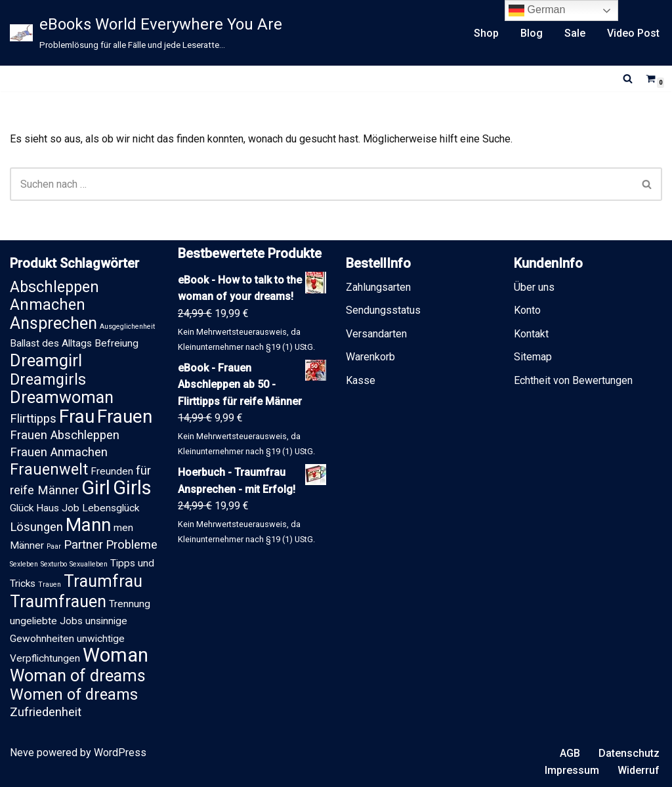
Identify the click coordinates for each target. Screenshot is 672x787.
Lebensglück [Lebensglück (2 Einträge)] (111, 508)
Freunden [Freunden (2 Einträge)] (112, 471)
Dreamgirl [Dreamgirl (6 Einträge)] (46, 361)
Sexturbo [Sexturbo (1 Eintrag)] (54, 564)
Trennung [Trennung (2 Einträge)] (130, 604)
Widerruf (639, 770)
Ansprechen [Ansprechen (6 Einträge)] (53, 323)
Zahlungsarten (378, 287)
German (537, 11)
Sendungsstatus (383, 310)
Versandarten (376, 334)
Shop (486, 33)
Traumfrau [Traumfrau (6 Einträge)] (103, 581)
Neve (22, 753)
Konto (527, 310)
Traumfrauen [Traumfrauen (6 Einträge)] (58, 602)
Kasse (361, 380)
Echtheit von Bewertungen (573, 380)
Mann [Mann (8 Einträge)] (88, 525)
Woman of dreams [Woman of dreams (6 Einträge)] (78, 676)
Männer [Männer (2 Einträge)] (27, 545)
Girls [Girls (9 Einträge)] (132, 488)
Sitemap (533, 357)
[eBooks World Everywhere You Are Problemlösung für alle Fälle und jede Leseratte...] (146, 33)
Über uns (534, 287)
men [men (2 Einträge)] (123, 528)
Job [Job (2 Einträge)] (71, 508)
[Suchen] (628, 78)
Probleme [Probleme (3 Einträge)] (132, 545)
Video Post (633, 33)
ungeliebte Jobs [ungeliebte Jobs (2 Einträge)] (46, 621)
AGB (570, 753)
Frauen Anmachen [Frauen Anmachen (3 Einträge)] (59, 452)
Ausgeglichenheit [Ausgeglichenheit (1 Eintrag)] (127, 327)
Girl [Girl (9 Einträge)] (96, 488)
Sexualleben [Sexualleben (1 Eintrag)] (89, 564)
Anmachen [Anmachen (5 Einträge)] (48, 305)
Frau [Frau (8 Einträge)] (77, 416)
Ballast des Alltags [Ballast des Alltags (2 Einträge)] (51, 343)
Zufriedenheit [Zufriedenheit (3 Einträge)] (46, 712)
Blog (532, 33)
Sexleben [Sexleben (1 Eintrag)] (24, 564)
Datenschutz (629, 753)
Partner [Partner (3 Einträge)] (83, 545)
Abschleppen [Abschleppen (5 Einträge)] (54, 287)
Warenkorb (370, 357)
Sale (575, 33)
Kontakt (531, 334)
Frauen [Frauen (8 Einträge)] (125, 416)
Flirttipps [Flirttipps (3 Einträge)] (33, 419)
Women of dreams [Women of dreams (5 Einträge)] (74, 694)
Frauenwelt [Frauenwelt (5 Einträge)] (49, 469)
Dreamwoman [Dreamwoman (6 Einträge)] (62, 397)
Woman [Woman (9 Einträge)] (115, 655)
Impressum (572, 770)
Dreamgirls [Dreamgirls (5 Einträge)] (48, 379)
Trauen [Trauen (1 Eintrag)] (50, 585)
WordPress (120, 753)
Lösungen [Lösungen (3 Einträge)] (36, 527)
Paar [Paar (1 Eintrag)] (54, 546)
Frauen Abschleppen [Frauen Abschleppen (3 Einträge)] (65, 435)
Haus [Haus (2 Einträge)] (48, 508)
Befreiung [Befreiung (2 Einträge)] (116, 343)
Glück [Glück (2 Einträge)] (22, 508)
